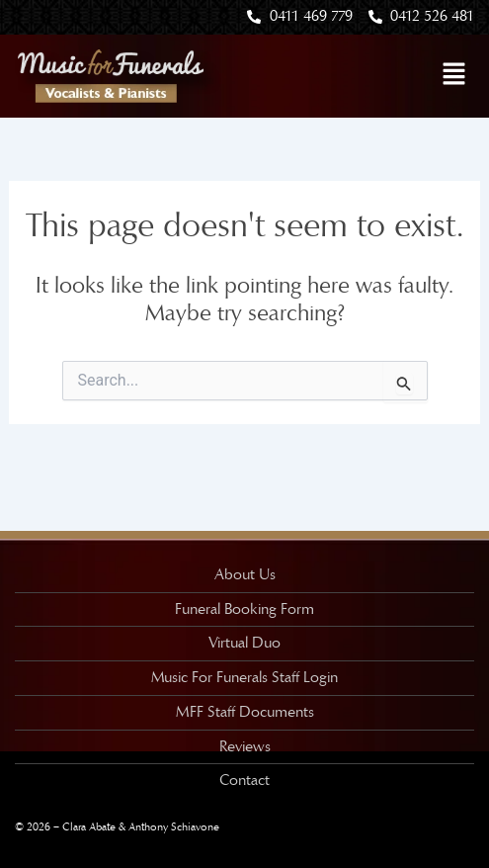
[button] (454, 76)
